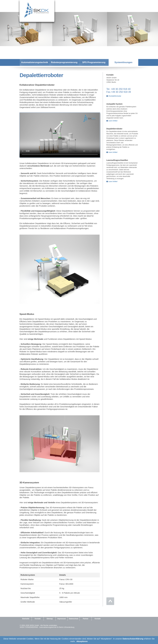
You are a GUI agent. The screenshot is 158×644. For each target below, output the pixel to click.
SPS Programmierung (94, 62)
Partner (86, 619)
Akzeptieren (82, 641)
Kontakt (38, 619)
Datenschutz (74, 619)
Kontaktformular (115, 96)
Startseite (26, 619)
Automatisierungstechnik (34, 62)
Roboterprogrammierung (64, 62)
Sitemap (50, 619)
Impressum (62, 619)
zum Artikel (113, 121)
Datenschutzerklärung (133, 639)
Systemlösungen (123, 62)
